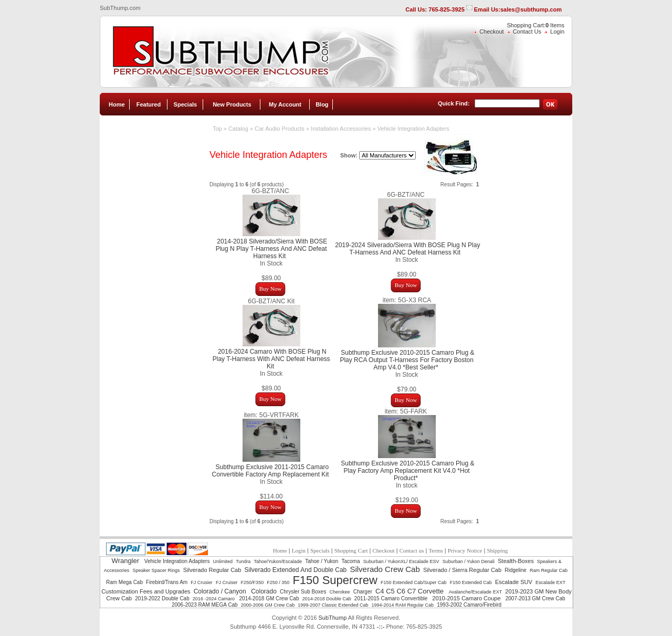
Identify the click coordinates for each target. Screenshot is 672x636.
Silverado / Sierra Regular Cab (462, 570)
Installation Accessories (341, 129)
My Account (285, 104)
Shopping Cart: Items (536, 25)
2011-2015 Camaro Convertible (392, 598)
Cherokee (340, 592)
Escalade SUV (514, 582)
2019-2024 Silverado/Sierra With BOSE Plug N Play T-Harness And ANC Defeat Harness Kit (407, 249)
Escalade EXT (550, 582)
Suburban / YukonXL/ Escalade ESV (401, 561)
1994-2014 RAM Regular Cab (403, 605)
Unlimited (223, 561)
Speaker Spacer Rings (156, 570)
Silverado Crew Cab (385, 569)
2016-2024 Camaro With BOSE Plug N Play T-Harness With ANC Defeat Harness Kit (271, 359)
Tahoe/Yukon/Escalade (278, 561)
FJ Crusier (202, 582)
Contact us (412, 550)
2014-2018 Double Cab (327, 599)
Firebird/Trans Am (167, 582)
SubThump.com (120, 8)
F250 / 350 (278, 582)
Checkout (491, 31)
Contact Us (527, 31)
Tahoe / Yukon (322, 561)
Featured (149, 104)
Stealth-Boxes (516, 561)
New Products (232, 104)
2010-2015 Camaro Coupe (467, 598)
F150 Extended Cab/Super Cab (414, 582)
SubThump (332, 618)
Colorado (264, 591)
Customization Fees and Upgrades (146, 591)
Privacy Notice (465, 550)
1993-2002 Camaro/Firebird (469, 605)
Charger (363, 592)
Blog (322, 104)
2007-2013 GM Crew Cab (535, 598)
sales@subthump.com (531, 9)
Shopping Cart (351, 550)
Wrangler (127, 561)
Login (557, 31)
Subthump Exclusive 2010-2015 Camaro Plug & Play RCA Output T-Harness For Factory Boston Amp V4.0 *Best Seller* (407, 360)
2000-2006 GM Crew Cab (268, 605)
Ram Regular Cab (549, 570)
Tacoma (351, 561)
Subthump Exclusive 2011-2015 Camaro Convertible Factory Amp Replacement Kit (271, 471)
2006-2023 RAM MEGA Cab (205, 605)
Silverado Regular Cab (212, 570)
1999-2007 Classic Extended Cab (333, 605)
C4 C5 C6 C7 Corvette (411, 591)
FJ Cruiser (227, 582)
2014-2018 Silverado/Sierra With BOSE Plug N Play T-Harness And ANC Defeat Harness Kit (272, 249)
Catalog (238, 129)
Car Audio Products (280, 129)
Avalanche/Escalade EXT (475, 592)
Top (217, 129)
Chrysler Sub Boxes (303, 592)
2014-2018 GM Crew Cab (269, 598)
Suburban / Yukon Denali (469, 561)
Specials (186, 104)
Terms (435, 550)
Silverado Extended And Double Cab (295, 570)
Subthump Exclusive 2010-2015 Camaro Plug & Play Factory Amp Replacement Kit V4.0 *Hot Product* (407, 471)
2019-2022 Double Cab (162, 598)
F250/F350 (253, 582)
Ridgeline (516, 570)
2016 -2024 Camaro (214, 599)
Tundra (243, 561)
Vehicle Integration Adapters (413, 129)
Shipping (497, 550)
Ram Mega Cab (124, 582)
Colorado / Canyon (221, 591)
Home (117, 104)
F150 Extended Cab (471, 582)
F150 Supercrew (335, 580)
